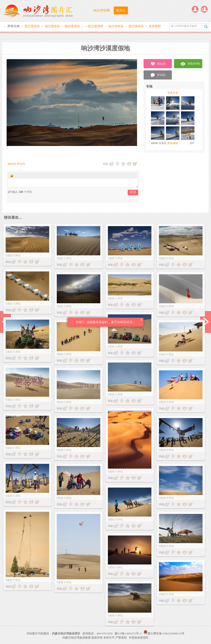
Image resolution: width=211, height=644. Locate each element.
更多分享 (173, 93)
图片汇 (121, 10)
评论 (19, 164)
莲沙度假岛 (33, 26)
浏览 (190, 64)
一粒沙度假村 (95, 26)
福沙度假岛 (53, 26)
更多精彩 (155, 26)
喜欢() (158, 64)
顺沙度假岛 (73, 26)
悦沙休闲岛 (137, 26)
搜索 (206, 26)
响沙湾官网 (102, 10)
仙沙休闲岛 (116, 26)
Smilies (12, 176)
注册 (204, 9)
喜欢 (10, 164)
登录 (195, 9)
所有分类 (14, 26)
